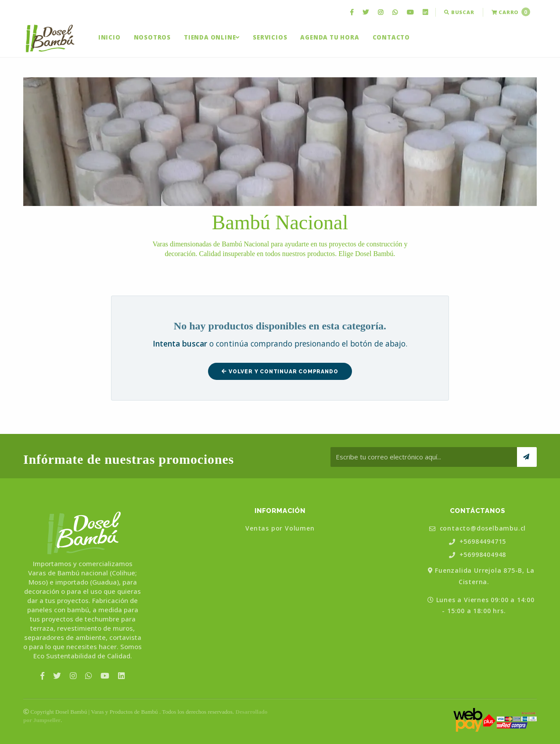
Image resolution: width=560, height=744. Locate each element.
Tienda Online (212, 37)
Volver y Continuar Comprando (280, 372)
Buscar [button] (459, 12)
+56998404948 (477, 555)
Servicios (270, 37)
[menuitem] (353, 12)
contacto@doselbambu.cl (477, 529)
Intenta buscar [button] (180, 343)
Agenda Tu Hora (330, 37)
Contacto (391, 37)
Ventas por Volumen (280, 528)
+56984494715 (477, 542)
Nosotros (152, 37)
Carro (511, 12)
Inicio (109, 37)
